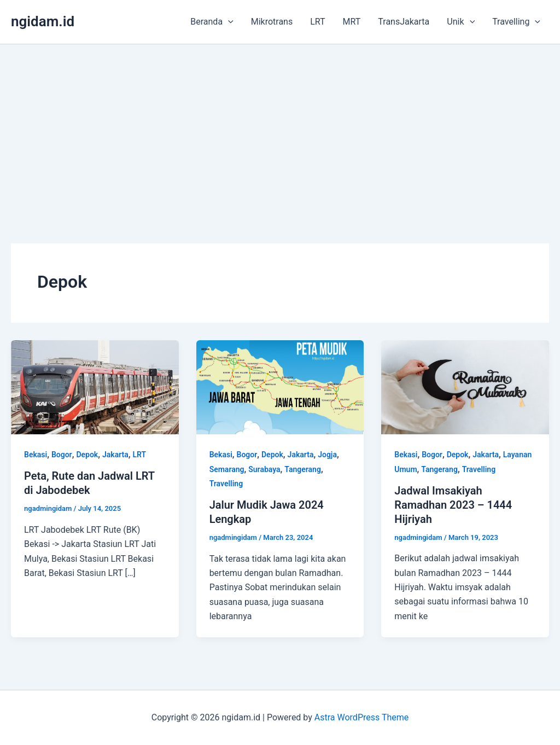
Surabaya (264, 469)
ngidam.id (43, 21)
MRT (352, 22)
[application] (228, 22)
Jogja (327, 455)
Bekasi (36, 455)
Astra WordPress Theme (361, 717)
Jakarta (115, 455)
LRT (317, 22)
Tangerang (303, 469)
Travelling (516, 22)
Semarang (227, 469)
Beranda (212, 22)
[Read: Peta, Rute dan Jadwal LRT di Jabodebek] (95, 386)
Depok (87, 455)
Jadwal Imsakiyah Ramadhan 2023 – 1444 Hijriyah (453, 505)
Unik (461, 22)
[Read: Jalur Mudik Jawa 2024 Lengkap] (280, 386)
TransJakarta (404, 22)
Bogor (62, 455)
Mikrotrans (272, 22)
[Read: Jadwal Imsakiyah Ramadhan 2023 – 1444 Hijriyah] (465, 386)
